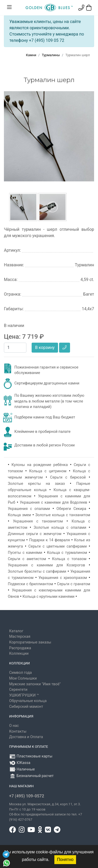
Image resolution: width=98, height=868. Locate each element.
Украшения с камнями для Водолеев (54, 502)
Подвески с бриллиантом (30, 584)
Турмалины (51, 55)
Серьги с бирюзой (68, 477)
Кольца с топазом (69, 559)
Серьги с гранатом (74, 584)
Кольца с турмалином (67, 553)
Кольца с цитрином (48, 471)
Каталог (16, 631)
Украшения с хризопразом (63, 578)
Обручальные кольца (28, 701)
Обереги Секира (71, 509)
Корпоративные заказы (30, 642)
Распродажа (20, 648)
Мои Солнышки (23, 678)
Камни (31, 55)
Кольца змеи (19, 515)
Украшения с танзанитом (38, 521)
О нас (14, 726)
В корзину (45, 347)
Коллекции (19, 654)
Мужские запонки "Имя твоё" (35, 684)
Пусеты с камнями (25, 553)
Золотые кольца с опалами (60, 528)
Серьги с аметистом (27, 559)
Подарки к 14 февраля (49, 540)
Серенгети (18, 690)
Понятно (65, 860)
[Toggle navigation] (9, 7)
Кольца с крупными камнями (48, 597)
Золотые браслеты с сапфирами (37, 571)
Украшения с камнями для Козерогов (46, 565)
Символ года (21, 673)
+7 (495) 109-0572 (27, 796)
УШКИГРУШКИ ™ (24, 695)
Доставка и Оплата (26, 737)
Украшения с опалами (29, 509)
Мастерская (20, 637)
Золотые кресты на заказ (36, 484)
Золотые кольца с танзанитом (63, 515)
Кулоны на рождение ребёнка (40, 465)
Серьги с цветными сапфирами (57, 546)
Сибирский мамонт (26, 707)
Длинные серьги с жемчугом (35, 534)
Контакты (18, 731)
